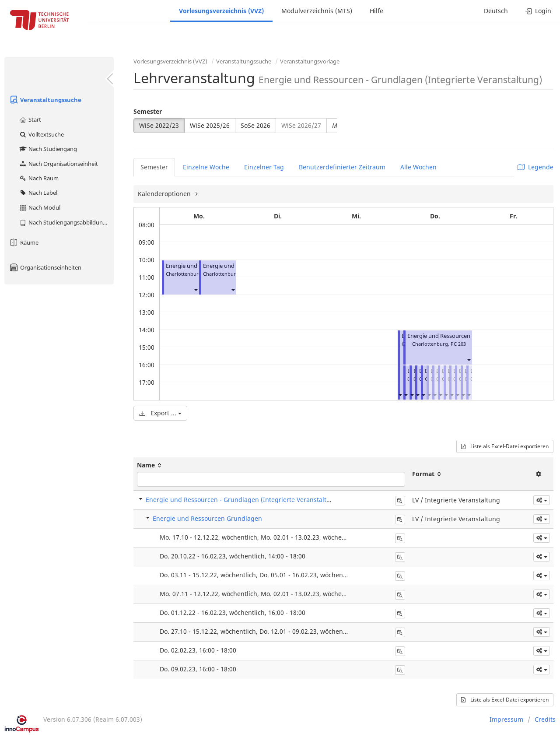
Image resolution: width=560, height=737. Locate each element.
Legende (535, 167)
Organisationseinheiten (45, 267)
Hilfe (376, 11)
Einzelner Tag (264, 167)
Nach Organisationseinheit (58, 164)
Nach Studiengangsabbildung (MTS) (66, 222)
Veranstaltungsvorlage (310, 61)
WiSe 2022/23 (159, 125)
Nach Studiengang (48, 149)
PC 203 (458, 344)
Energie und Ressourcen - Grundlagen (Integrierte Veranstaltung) (243, 500)
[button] (196, 290)
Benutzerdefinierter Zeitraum (342, 167)
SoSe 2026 (255, 125)
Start (30, 119)
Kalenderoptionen (165, 194)
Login (538, 11)
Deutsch (496, 11)
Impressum (506, 719)
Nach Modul (40, 207)
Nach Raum (39, 178)
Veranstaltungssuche (45, 100)
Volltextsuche (41, 134)
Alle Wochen (418, 167)
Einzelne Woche (206, 167)
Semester (148, 111)
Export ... (160, 413)
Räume (24, 242)
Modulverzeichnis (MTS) (317, 11)
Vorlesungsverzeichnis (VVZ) (221, 11)
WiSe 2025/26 (210, 125)
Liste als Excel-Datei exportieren (505, 446)
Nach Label (38, 193)
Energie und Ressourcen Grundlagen (455, 336)
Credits (545, 719)
